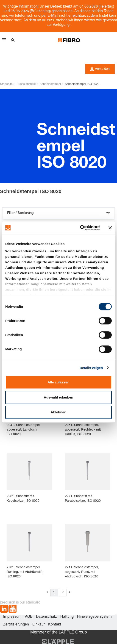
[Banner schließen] (110, 228)
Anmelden (100, 69)
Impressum (12, 617)
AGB (29, 617)
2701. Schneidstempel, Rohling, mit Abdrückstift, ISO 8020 (25, 572)
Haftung (67, 617)
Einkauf (39, 625)
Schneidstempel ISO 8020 (82, 84)
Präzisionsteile (26, 84)
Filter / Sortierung (58, 213)
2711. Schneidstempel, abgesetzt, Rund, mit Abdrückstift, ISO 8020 (82, 572)
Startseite (6, 84)
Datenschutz (46, 617)
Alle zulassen (58, 382)
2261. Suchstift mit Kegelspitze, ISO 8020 (23, 499)
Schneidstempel (50, 84)
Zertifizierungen (16, 625)
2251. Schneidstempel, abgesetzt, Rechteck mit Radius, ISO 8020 (83, 430)
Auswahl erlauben (58, 397)
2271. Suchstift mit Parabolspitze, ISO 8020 (83, 499)
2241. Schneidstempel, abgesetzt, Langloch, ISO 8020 (24, 430)
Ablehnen (58, 412)
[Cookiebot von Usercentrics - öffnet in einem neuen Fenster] (80, 228)
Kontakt (55, 625)
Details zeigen (91, 368)
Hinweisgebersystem (94, 617)
